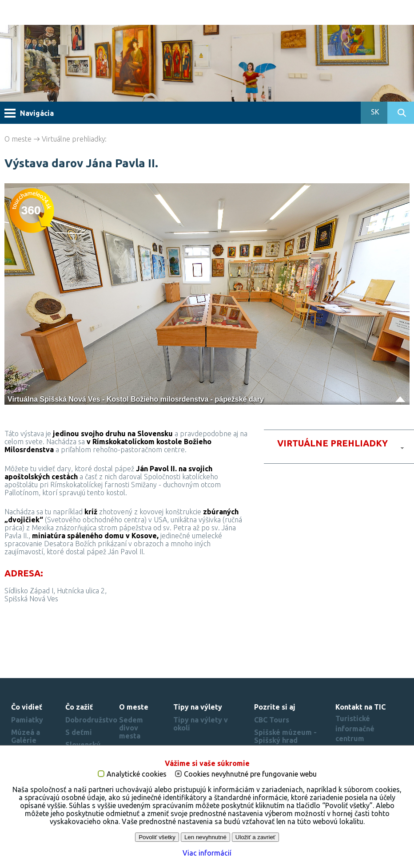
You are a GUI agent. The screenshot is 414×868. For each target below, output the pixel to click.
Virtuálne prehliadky (74, 139)
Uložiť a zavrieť (255, 841)
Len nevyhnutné (205, 841)
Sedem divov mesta (131, 728)
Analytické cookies (137, 779)
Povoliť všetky (157, 841)
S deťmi (79, 732)
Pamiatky (27, 720)
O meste (18, 139)
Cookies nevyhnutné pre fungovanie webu (250, 779)
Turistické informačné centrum (355, 728)
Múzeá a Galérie (26, 736)
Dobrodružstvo (91, 720)
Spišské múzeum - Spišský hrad (285, 736)
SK (374, 112)
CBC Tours (272, 720)
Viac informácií (207, 857)
